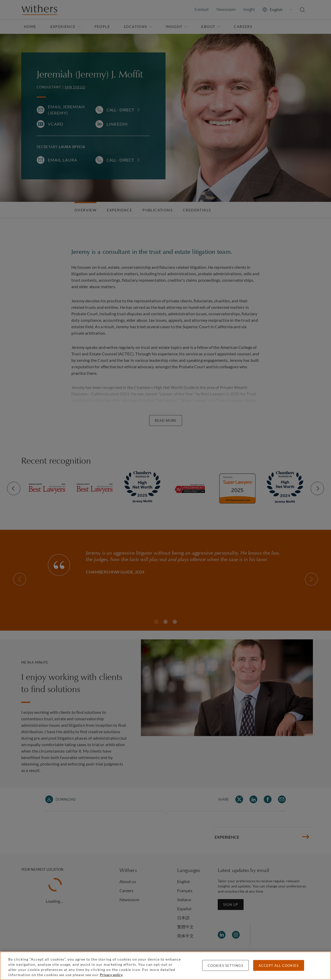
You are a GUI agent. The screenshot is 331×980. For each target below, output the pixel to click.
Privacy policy (111, 975)
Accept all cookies (279, 966)
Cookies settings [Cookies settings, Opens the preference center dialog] (225, 966)
